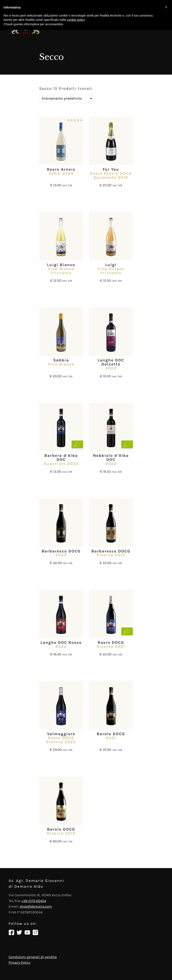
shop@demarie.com (36, 907)
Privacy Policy (20, 963)
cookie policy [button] (76, 20)
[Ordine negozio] (66, 99)
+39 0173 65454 (34, 901)
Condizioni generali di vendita (33, 957)
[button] (166, 7)
